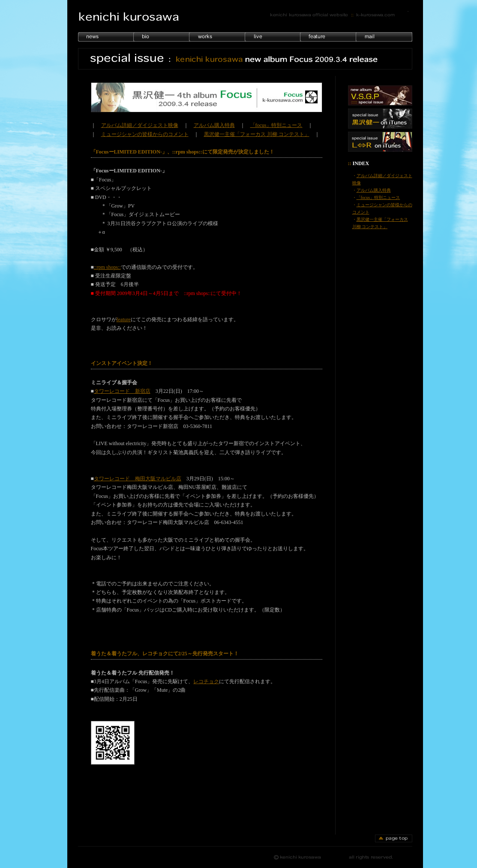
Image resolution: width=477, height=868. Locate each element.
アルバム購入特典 (214, 125)
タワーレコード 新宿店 (122, 391)
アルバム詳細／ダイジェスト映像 (140, 125)
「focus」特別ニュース (276, 125)
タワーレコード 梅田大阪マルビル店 (138, 479)
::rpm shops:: (107, 267)
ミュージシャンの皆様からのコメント (145, 134)
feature (124, 319)
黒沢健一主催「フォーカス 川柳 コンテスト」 (257, 134)
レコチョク (206, 681)
